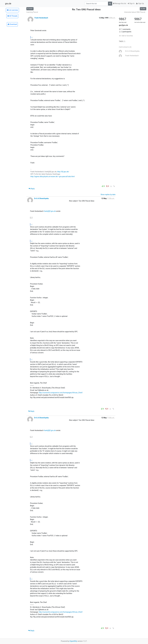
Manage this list (120, 3)
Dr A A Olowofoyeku (42, 198)
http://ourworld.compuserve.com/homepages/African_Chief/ (61, 393)
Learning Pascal (32, 12)
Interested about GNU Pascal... (135, 12)
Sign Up (140, 3)
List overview (12, 10)
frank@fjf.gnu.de (50, 211)
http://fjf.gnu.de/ (63, 172)
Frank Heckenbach (41, 18)
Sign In (131, 3)
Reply (32, 189)
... (32, 37)
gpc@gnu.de (123, 25)
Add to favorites (126, 36)
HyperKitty (73, 641)
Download (12, 24)
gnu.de (8, 4)
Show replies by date (108, 195)
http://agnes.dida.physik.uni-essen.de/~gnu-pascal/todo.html (52, 176)
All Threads (12, 16)
